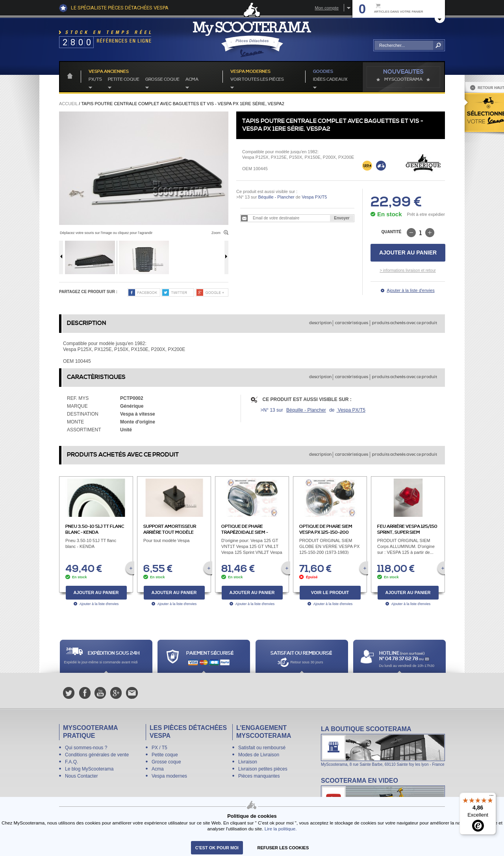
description (320, 323)
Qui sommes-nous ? (86, 748)
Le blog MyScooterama (89, 769)
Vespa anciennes (109, 72)
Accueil (68, 104)
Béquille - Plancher (276, 197)
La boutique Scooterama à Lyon (383, 746)
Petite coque (124, 80)
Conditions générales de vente (97, 755)
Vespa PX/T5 (314, 197)
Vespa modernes (169, 776)
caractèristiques (352, 323)
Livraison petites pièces (263, 769)
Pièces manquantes (259, 776)
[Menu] (491, 797)
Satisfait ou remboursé (262, 748)
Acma (192, 80)
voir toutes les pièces (257, 80)
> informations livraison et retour (408, 270)
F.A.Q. (71, 762)
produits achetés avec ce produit (405, 323)
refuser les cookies (283, 848)
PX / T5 (159, 748)
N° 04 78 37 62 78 (399, 659)
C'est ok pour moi (217, 848)
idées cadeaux (330, 80)
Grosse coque (162, 80)
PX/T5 (95, 80)
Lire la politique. (281, 829)
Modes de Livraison (259, 755)
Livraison (248, 762)
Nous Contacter (81, 776)
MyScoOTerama (403, 80)
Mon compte (327, 8)
